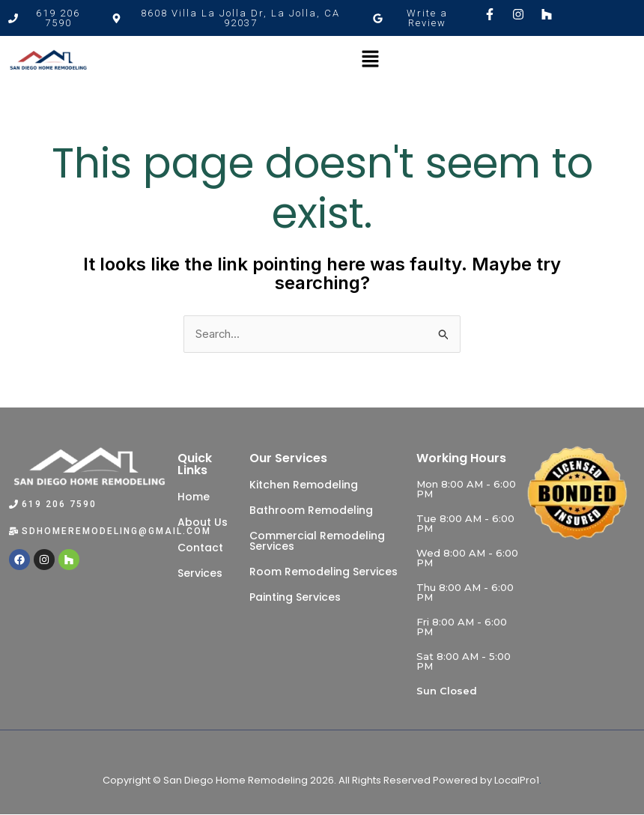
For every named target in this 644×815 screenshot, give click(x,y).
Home (194, 497)
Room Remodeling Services (323, 572)
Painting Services (295, 597)
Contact (200, 548)
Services (200, 573)
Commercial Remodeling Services (317, 541)
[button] (234, 18)
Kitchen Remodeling (304, 485)
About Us (203, 522)
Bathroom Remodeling (311, 510)
